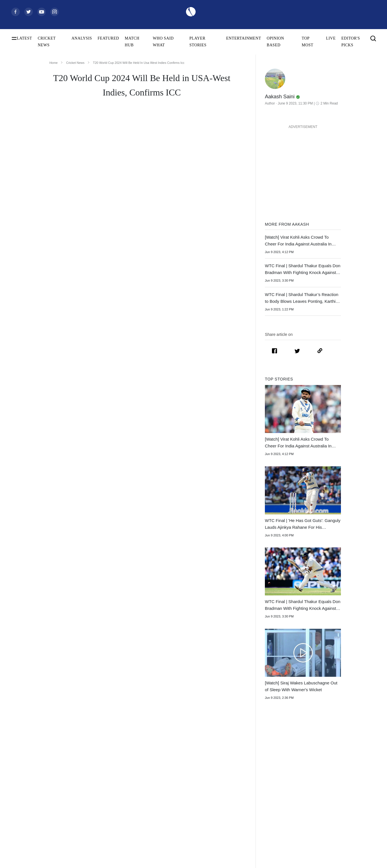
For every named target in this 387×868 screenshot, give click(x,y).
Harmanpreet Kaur (106, 835)
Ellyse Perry (101, 844)
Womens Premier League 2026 (276, 799)
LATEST (25, 38)
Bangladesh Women (187, 853)
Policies (338, 808)
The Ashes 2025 (264, 772)
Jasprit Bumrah (103, 799)
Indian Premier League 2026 (274, 808)
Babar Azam (101, 817)
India (175, 772)
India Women (182, 817)
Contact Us (340, 781)
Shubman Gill (102, 781)
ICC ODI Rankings (27, 826)
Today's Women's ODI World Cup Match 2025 (43, 799)
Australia (179, 781)
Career (337, 790)
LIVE (331, 38)
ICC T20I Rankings (27, 835)
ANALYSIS (82, 38)
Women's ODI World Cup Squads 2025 (42, 781)
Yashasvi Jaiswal (105, 790)
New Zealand (182, 799)
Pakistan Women (185, 835)
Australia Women (185, 844)
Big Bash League (265, 790)
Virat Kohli (100, 772)
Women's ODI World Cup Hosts (37, 808)
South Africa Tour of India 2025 (277, 781)
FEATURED (108, 38)
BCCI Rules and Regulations (34, 853)
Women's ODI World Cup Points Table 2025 (43, 790)
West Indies (180, 808)
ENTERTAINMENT (244, 38)
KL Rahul (99, 808)
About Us (339, 772)
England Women (184, 826)
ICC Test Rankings (26, 817)
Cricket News (75, 63)
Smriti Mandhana (105, 826)
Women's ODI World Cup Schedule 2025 (43, 772)
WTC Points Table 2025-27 (33, 844)
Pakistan (178, 790)
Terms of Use (342, 799)
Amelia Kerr (101, 853)
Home (54, 63)
